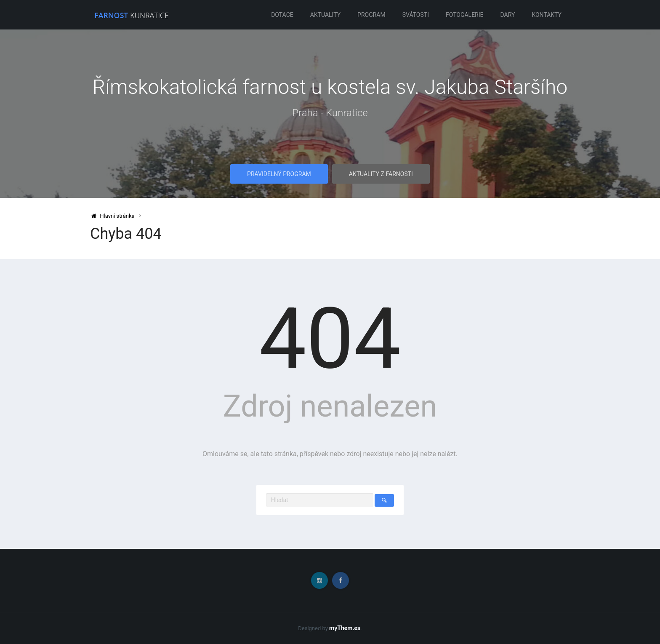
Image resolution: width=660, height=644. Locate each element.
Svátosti (416, 15)
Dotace (282, 15)
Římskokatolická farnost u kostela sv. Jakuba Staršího (330, 87)
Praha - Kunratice (330, 113)
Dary (508, 15)
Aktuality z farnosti (381, 174)
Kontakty (547, 15)
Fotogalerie (465, 15)
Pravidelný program (279, 174)
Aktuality (325, 15)
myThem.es (345, 628)
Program (371, 15)
